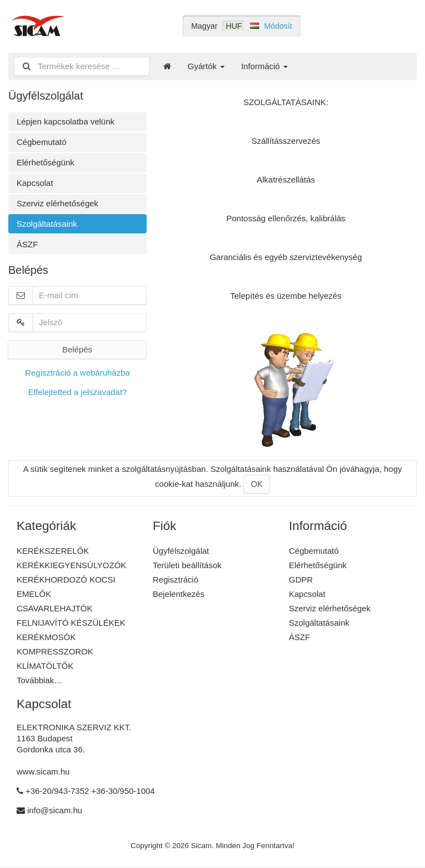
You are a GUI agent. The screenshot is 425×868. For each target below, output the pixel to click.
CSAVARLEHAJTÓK (55, 608)
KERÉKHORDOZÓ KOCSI (66, 579)
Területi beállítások (187, 565)
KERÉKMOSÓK (46, 637)
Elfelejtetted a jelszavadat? (77, 392)
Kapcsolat (35, 183)
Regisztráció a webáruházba (77, 373)
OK (257, 484)
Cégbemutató (42, 142)
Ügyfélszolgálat (181, 551)
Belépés (77, 349)
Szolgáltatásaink (47, 224)
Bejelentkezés (178, 594)
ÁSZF (27, 244)
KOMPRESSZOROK (55, 651)
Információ (265, 66)
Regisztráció (176, 579)
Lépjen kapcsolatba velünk (66, 121)
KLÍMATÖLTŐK (45, 666)
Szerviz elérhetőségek (58, 203)
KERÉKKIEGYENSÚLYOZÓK (71, 565)
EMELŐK (34, 594)
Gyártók (206, 66)
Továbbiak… (40, 680)
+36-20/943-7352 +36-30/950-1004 (90, 791)
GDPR (301, 579)
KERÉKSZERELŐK (53, 551)
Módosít (278, 26)
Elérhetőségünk (45, 162)
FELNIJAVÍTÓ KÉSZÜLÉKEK (71, 623)
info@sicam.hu (55, 810)
